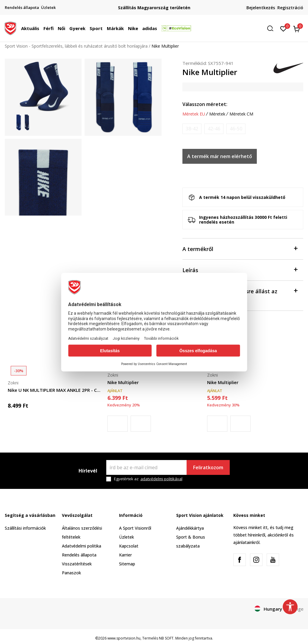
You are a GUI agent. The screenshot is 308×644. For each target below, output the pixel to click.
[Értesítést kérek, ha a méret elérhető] (192, 129)
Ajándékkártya (190, 528)
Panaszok (71, 573)
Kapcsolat (129, 546)
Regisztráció (290, 8)
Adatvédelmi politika (82, 546)
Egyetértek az (148, 479)
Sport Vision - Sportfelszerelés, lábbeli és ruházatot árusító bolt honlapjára (76, 46)
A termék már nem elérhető (220, 156)
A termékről (240, 248)
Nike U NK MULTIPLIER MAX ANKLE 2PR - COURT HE (55, 390)
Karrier (125, 555)
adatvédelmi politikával (161, 479)
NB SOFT (166, 638)
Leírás (240, 270)
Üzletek (126, 537)
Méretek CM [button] (241, 114)
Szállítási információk (25, 528)
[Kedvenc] (283, 28)
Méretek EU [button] (194, 114)
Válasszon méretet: (205, 104)
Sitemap (127, 564)
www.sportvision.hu (124, 638)
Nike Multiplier (123, 382)
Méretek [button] (217, 114)
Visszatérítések (77, 564)
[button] (272, 28)
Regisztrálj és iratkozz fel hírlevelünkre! (154, 5)
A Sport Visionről (135, 528)
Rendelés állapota (79, 555)
